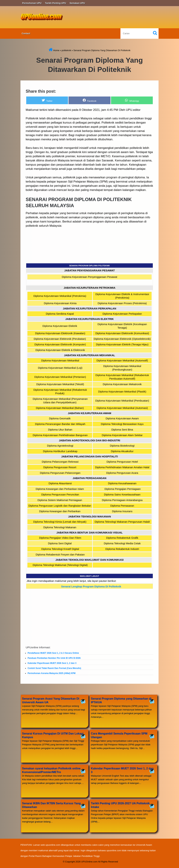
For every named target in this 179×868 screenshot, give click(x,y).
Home (54, 50)
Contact (26, 33)
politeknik (66, 50)
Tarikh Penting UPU (56, 3)
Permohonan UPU (32, 3)
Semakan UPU (77, 3)
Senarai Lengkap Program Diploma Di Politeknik (91, 586)
